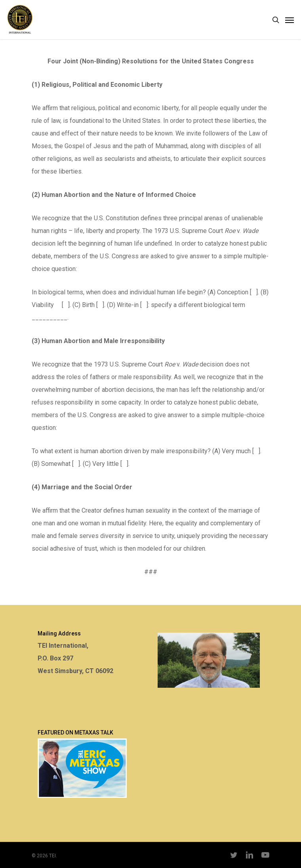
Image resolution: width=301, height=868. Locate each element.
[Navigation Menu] (290, 20)
